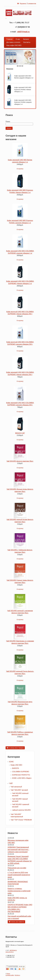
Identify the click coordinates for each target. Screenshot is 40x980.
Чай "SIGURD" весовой (19, 790)
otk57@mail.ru (23, 32)
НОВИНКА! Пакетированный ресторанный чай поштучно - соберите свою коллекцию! (18, 850)
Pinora (8, 974)
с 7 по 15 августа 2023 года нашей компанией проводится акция (19, 875)
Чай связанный (16, 787)
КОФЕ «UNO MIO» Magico (22, 778)
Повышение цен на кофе (17, 868)
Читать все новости (17, 922)
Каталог (26, 39)
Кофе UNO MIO (16, 765)
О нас (18, 39)
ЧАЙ (11, 783)
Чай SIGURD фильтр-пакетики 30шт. (20, 461)
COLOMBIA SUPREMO (21, 772)
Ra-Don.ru (17, 975)
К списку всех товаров (16, 748)
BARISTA (16, 768)
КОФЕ (11, 762)
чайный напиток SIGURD (21, 810)
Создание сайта (10, 975)
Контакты (27, 42)
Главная (9, 39)
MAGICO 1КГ (20, 433)
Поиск (8, 122)
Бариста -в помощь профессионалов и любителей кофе (19, 891)
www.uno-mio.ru (10, 952)
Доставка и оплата (13, 42)
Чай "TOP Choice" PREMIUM (21, 820)
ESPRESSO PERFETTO (21, 775)
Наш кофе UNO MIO (14, 45)
